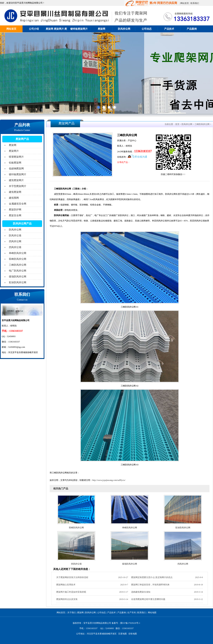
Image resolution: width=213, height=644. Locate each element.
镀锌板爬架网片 (79, 29)
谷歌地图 (133, 634)
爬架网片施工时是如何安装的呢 (71, 592)
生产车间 (132, 613)
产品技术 (169, 29)
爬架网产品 (22, 139)
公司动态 (147, 29)
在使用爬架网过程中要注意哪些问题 (148, 599)
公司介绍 (34, 29)
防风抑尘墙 (15, 236)
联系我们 (195, 3)
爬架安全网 (15, 215)
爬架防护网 (15, 210)
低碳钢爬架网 (16, 169)
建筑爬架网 (15, 192)
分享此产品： (124, 162)
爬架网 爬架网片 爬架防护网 (56, 32)
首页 (177, 124)
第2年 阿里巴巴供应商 (151, 3)
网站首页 (185, 3)
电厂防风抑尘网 (18, 271)
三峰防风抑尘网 (18, 265)
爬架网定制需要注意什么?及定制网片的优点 (152, 577)
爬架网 (102, 29)
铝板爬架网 (15, 163)
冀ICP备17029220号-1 (130, 623)
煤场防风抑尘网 (18, 277)
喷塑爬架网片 (16, 157)
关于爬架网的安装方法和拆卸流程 (72, 577)
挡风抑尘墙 (15, 247)
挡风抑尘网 (15, 241)
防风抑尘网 (124, 29)
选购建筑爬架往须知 (141, 592)
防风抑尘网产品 (22, 224)
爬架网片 (14, 151)
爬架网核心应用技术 (66, 585)
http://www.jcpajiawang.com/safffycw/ (109, 480)
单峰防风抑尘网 (18, 253)
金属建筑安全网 (18, 204)
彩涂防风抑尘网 (18, 282)
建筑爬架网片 (16, 180)
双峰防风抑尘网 (18, 259)
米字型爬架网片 (18, 186)
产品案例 (192, 29)
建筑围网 (14, 198)
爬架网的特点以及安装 (67, 599)
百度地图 (122, 634)
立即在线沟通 (140, 157)
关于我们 (72, 613)
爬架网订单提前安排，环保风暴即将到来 (150, 585)
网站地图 (152, 613)
